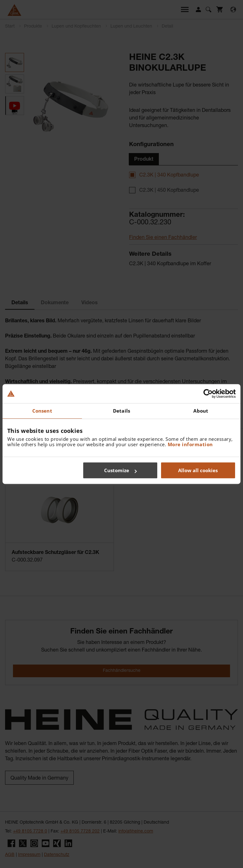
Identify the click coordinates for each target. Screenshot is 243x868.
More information (190, 444)
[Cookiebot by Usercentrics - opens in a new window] (208, 394)
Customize (120, 470)
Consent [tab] (42, 411)
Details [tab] (121, 411)
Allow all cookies (198, 470)
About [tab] (201, 411)
